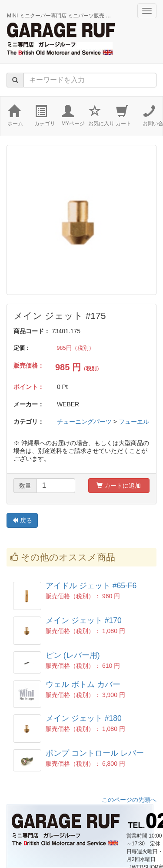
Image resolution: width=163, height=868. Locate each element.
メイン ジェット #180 (84, 718)
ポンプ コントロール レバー (95, 753)
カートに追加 (119, 486)
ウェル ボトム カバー (83, 684)
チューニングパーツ (84, 422)
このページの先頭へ (129, 800)
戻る (22, 520)
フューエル (134, 422)
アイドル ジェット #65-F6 (91, 586)
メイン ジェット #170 (84, 620)
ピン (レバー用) (73, 655)
